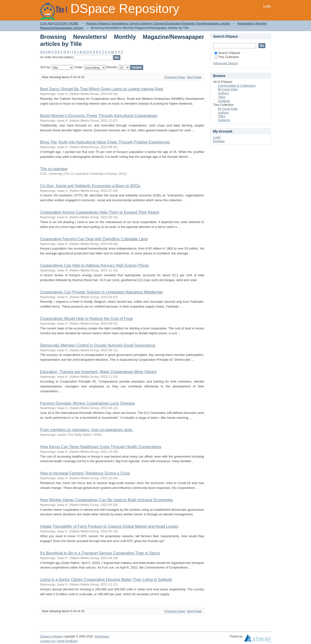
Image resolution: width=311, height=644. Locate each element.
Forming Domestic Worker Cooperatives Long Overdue (87, 403)
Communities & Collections (237, 86)
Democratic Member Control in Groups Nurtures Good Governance (98, 345)
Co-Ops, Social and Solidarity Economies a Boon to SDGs (90, 186)
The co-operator (54, 169)
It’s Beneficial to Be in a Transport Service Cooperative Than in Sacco (100, 553)
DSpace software (51, 636)
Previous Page (175, 77)
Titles (222, 97)
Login (267, 6)
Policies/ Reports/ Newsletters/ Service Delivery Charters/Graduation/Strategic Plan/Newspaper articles (158, 23)
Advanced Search (226, 63)
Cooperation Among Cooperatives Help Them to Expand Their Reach (100, 212)
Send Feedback (67, 641)
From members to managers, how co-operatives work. (87, 430)
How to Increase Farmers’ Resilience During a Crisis (85, 473)
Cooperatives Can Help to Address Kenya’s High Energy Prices (95, 265)
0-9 (42, 52)
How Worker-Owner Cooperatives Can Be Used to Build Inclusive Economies (107, 500)
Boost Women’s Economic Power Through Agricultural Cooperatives (99, 116)
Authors (223, 93)
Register (219, 141)
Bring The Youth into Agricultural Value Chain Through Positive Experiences (105, 142)
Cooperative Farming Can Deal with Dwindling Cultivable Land (94, 239)
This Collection (227, 57)
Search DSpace (227, 53)
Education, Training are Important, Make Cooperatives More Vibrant (98, 372)
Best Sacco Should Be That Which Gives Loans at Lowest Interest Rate (102, 89)
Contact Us (47, 641)
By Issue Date (228, 89)
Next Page (194, 77)
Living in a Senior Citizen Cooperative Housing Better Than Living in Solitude (106, 580)
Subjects (224, 101)
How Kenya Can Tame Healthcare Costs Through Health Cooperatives (101, 447)
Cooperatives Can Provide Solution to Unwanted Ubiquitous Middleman (102, 292)
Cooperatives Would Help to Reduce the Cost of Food (86, 319)
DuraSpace (102, 636)
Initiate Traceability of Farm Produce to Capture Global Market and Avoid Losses (109, 526)
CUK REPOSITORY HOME (59, 23)
